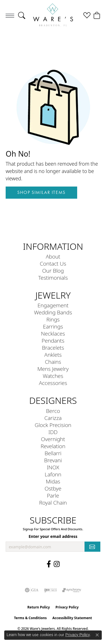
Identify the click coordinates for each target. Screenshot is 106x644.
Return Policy (39, 607)
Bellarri (53, 453)
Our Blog (53, 270)
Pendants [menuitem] (53, 340)
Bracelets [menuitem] (53, 348)
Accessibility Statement (72, 618)
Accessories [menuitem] (53, 383)
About (53, 256)
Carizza (53, 418)
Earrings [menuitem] (53, 326)
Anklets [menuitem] (53, 355)
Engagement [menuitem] (53, 305)
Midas (53, 481)
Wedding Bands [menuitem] (53, 312)
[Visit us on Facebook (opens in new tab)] (49, 564)
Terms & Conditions (30, 618)
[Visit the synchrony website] (72, 590)
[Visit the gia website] (32, 590)
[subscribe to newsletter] (92, 547)
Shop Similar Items (41, 192)
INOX (53, 467)
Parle (53, 495)
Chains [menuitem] (53, 362)
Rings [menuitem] (53, 319)
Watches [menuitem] (53, 376)
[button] (22, 16)
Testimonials (53, 278)
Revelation (53, 446)
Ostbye (53, 488)
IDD (53, 432)
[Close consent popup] (97, 635)
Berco (53, 411)
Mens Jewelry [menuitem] (53, 369)
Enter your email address (53, 536)
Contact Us (53, 263)
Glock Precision (53, 425)
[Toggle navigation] (10, 16)
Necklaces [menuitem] (53, 333)
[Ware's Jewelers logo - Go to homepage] (53, 15)
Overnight (53, 439)
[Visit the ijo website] (50, 590)
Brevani (53, 460)
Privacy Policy (67, 607)
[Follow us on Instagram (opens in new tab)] (57, 564)
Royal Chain (53, 502)
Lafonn (53, 474)
